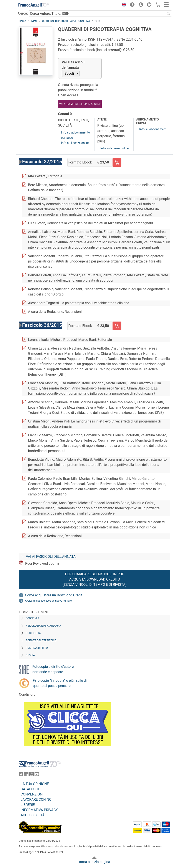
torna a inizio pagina (94, 862)
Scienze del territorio (41, 640)
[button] (123, 5)
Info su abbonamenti (153, 129)
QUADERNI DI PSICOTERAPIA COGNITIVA (66, 21)
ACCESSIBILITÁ (33, 815)
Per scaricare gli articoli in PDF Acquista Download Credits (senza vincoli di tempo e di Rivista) (94, 579)
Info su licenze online (75, 143)
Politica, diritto (37, 648)
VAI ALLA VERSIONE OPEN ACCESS (80, 104)
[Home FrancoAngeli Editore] (34, 5)
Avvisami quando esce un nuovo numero (48, 601)
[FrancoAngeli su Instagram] (31, 775)
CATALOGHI (30, 789)
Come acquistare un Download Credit (54, 595)
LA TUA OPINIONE (35, 784)
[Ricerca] (168, 13)
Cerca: (23, 13)
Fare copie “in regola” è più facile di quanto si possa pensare (60, 683)
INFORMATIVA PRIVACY (39, 810)
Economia (32, 618)
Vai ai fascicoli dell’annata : (52, 557)
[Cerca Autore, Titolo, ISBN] (97, 13)
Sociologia (33, 633)
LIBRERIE (28, 805)
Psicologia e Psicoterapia (43, 626)
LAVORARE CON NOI (36, 800)
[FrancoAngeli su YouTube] (37, 775)
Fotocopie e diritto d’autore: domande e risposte (53, 669)
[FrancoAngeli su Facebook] (21, 775)
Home (22, 21)
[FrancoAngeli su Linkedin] (26, 775)
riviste (34, 21)
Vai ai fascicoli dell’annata (73, 65)
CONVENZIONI (32, 794)
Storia (30, 655)
